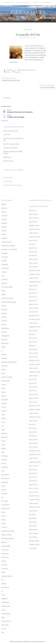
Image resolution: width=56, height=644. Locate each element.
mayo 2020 (32, 477)
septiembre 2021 (34, 417)
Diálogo (3, 295)
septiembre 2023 (34, 327)
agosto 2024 (32, 286)
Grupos (36, 2)
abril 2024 (32, 301)
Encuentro (4, 321)
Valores (3, 610)
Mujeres (4, 441)
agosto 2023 (32, 331)
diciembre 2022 (33, 361)
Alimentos (4, 208)
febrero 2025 (33, 263)
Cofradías (4, 261)
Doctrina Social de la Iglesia (9, 302)
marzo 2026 (32, 214)
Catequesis (4, 238)
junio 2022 (32, 383)
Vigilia (3, 617)
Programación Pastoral (8, 539)
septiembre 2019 (34, 507)
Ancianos (4, 212)
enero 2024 (32, 312)
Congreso (4, 272)
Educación (4, 313)
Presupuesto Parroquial (8, 531)
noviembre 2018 (33, 545)
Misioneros (4, 434)
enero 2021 (32, 447)
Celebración (5, 257)
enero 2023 (32, 357)
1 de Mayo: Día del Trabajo (16, 117)
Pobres (3, 512)
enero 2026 (32, 222)
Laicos (3, 415)
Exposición (4, 340)
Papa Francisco (5, 475)
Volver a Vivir (7, 135)
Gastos (3, 373)
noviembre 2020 (34, 455)
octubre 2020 (33, 458)
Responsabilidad (6, 546)
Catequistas (5, 253)
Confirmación (5, 268)
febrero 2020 (33, 488)
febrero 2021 (33, 443)
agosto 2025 (32, 241)
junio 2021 (32, 428)
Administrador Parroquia (28, 70)
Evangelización (6, 336)
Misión (3, 430)
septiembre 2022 (34, 372)
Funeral (3, 370)
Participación (5, 482)
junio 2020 (32, 473)
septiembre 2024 (34, 282)
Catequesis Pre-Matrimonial (9, 250)
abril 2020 (32, 481)
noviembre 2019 (33, 500)
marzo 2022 (32, 394)
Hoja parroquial (5, 381)
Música (3, 445)
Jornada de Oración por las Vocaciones (20, 112)
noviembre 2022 (34, 364)
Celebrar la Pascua (8, 161)
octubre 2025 (33, 233)
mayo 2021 (32, 432)
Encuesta (4, 325)
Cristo (3, 276)
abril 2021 (32, 436)
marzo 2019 (32, 530)
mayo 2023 (32, 342)
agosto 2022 (32, 376)
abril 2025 (32, 256)
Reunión (4, 561)
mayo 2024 (32, 297)
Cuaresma (4, 283)
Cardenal (4, 231)
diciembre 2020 (33, 451)
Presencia (4, 527)
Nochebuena (5, 456)
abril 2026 (32, 210)
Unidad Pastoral (23, 2)
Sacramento (5, 569)
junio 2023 (32, 338)
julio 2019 (31, 515)
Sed (2, 580)
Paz (2, 497)
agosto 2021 (32, 421)
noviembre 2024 (34, 274)
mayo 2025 (32, 252)
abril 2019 (32, 526)
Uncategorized (5, 602)
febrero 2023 (33, 353)
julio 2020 (32, 470)
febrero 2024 (33, 308)
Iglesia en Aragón (8, 178)
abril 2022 (32, 391)
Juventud (4, 411)
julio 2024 (32, 289)
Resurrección (5, 557)
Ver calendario (5, 121)
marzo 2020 (32, 485)
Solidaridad (4, 599)
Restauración (5, 550)
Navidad (4, 448)
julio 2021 (32, 425)
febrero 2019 (33, 533)
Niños (3, 452)
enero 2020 (32, 492)
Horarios (4, 385)
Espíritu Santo (5, 328)
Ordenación (5, 467)
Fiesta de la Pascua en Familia (11, 144)
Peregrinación (5, 505)
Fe (2, 351)
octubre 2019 (33, 503)
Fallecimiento (5, 343)
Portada (4, 520)
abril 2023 (32, 346)
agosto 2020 (33, 466)
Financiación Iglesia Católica (9, 362)
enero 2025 (32, 267)
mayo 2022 (32, 387)
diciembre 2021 (33, 406)
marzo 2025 (32, 259)
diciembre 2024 (33, 271)
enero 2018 (32, 548)
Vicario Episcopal (6, 614)
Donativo (4, 306)
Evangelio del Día (8, 181)
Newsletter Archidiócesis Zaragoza (13, 185)
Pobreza (4, 516)
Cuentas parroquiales (7, 287)
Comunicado (5, 264)
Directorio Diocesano (7, 298)
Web (3, 632)
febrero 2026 (33, 218)
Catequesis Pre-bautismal (8, 246)
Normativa (4, 460)
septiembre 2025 (34, 237)
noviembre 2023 (33, 319)
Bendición (4, 223)
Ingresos (4, 396)
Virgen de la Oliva (6, 621)
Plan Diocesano (6, 509)
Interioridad (5, 400)
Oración (28, 30)
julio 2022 (32, 380)
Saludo (3, 572)
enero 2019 (32, 537)
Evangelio (18, 72)
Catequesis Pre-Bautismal (10, 148)
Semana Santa (5, 587)
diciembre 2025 (33, 226)
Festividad (4, 358)
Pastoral (4, 490)
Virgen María (5, 625)
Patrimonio (4, 494)
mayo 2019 (32, 522)
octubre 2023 (33, 323)
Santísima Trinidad (6, 576)
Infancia (4, 392)
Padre (3, 471)
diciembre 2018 (33, 541)
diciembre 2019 (33, 496)
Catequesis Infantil (6, 242)
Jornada (4, 407)
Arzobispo (4, 219)
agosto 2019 (32, 511)
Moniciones (5, 437)
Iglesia (3, 388)
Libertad (4, 418)
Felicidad (4, 355)
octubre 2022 (33, 368)
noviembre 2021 (33, 410)
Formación (4, 366)
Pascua (3, 486)
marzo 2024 (32, 304)
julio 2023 (32, 334)
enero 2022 (32, 402)
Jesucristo (4, 403)
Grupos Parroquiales (7, 377)
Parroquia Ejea (28, 12)
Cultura (3, 291)
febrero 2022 (33, 398)
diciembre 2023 (33, 316)
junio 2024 (32, 293)
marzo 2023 (32, 349)
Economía (4, 310)
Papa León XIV (5, 479)
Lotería (3, 422)
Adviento (4, 204)
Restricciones (5, 554)
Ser (2, 591)
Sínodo (3, 595)
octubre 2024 (33, 278)
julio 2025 (32, 244)
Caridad (3, 234)
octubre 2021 (33, 413)
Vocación (4, 629)
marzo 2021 (32, 440)
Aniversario (5, 216)
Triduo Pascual (7, 157)
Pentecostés (5, 501)
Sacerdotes (4, 565)
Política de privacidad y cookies (19, 642)
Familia (3, 347)
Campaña (4, 227)
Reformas (4, 542)
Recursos (46, 2)
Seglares (4, 584)
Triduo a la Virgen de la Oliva (11, 131)
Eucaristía (4, 332)
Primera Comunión (7, 535)
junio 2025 (32, 248)
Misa (3, 426)
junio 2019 (32, 518)
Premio (3, 524)
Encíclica (4, 317)
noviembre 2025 (34, 229)
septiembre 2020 (34, 462)
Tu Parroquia (7, 2)
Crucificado (4, 280)
